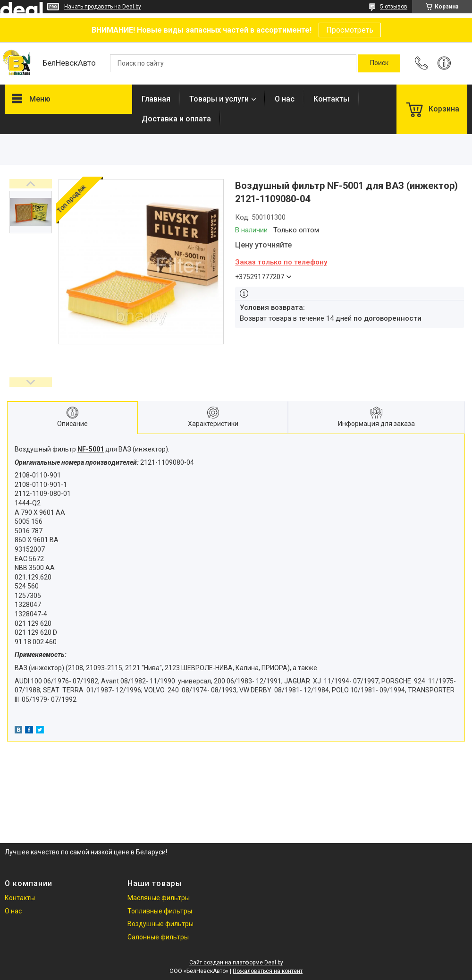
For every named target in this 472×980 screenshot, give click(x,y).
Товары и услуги (219, 99)
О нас (285, 99)
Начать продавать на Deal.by (103, 7)
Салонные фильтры (158, 937)
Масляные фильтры (159, 898)
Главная (156, 99)
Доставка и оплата (176, 119)
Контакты (331, 99)
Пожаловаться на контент (268, 971)
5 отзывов (394, 7)
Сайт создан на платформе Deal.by (236, 963)
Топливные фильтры (160, 911)
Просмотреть (350, 30)
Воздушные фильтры (160, 924)
